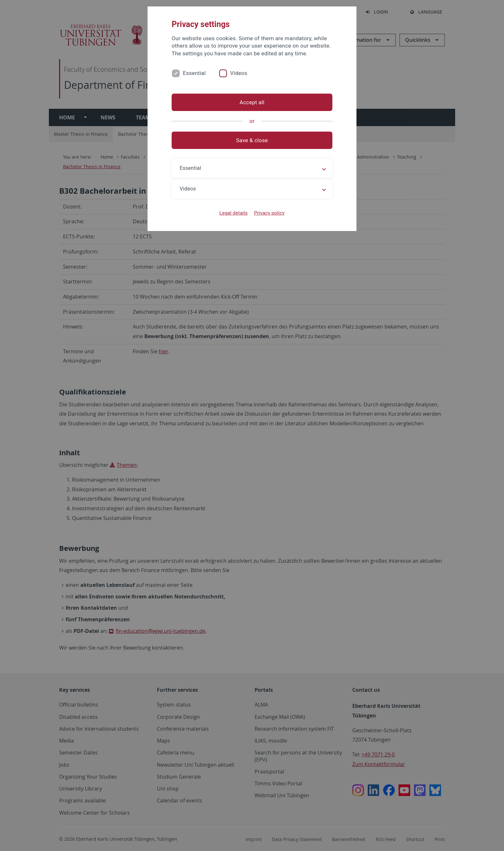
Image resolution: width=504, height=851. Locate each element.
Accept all (252, 102)
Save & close (252, 140)
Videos (239, 73)
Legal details (234, 213)
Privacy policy (269, 213)
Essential (194, 73)
